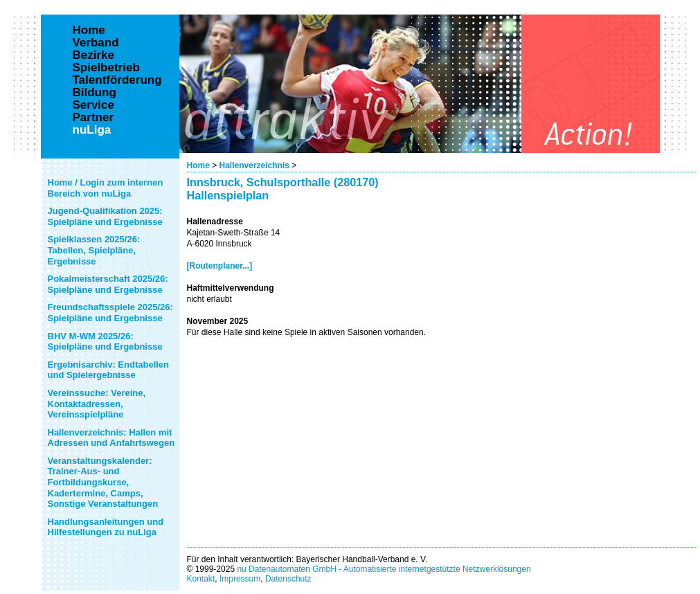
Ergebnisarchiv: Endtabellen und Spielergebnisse (109, 370)
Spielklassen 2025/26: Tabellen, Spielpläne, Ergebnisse (94, 250)
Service (94, 105)
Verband (96, 43)
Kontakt (201, 579)
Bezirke (93, 55)
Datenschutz (288, 579)
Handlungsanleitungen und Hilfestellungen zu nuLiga (106, 527)
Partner (93, 118)
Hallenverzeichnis (254, 165)
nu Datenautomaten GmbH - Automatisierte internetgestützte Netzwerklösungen (384, 569)
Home (198, 165)
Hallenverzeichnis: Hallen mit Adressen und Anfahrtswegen (111, 438)
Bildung (95, 93)
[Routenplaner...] (220, 266)
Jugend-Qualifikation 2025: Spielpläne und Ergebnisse (105, 216)
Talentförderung (117, 80)
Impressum (240, 579)
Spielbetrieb (106, 68)
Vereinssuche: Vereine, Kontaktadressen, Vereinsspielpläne (97, 404)
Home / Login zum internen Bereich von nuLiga (106, 188)
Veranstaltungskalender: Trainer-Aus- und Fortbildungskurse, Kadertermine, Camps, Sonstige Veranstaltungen (103, 482)
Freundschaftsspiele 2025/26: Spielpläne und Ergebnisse (110, 313)
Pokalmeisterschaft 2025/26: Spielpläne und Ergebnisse (108, 284)
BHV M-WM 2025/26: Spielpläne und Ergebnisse (105, 342)
